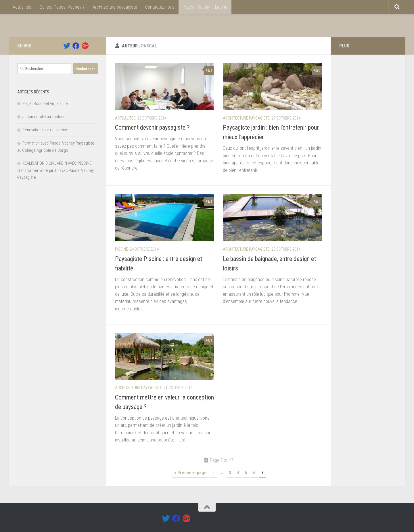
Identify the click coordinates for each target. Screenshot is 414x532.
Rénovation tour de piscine (45, 130)
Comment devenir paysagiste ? (152, 127)
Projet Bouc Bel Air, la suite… (46, 103)
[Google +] (85, 46)
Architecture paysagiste (115, 7)
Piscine (121, 249)
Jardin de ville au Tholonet (45, 117)
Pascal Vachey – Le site (205, 7)
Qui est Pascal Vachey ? (62, 7)
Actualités (22, 7)
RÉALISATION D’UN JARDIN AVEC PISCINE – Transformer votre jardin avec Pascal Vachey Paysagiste (56, 170)
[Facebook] (76, 46)
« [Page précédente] (213, 473)
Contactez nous (160, 7)
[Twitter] (67, 46)
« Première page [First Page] (190, 473)
